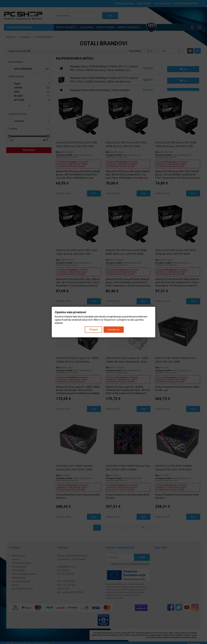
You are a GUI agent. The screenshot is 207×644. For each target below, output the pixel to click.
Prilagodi (93, 330)
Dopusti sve (114, 330)
